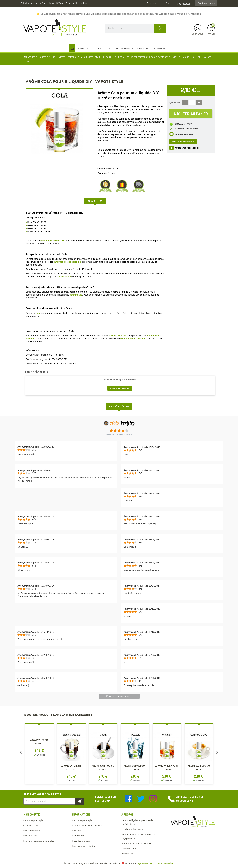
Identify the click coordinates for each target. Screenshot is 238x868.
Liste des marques (81, 841)
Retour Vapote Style (33, 820)
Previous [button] (21, 753)
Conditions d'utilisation (133, 829)
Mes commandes (32, 831)
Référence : (180, 125)
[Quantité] (192, 103)
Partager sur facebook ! (187, 149)
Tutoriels (151, 3)
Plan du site (127, 854)
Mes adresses (30, 836)
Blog (168, 3)
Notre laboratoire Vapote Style (136, 843)
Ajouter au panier (191, 114)
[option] (39, 754)
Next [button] (217, 753)
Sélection (77, 831)
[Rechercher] (135, 28)
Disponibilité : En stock (186, 129)
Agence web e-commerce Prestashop (156, 863)
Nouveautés (78, 836)
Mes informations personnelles (39, 841)
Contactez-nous (206, 3)
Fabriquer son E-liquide (84, 846)
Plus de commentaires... (119, 696)
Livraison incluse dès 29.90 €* (87, 825)
